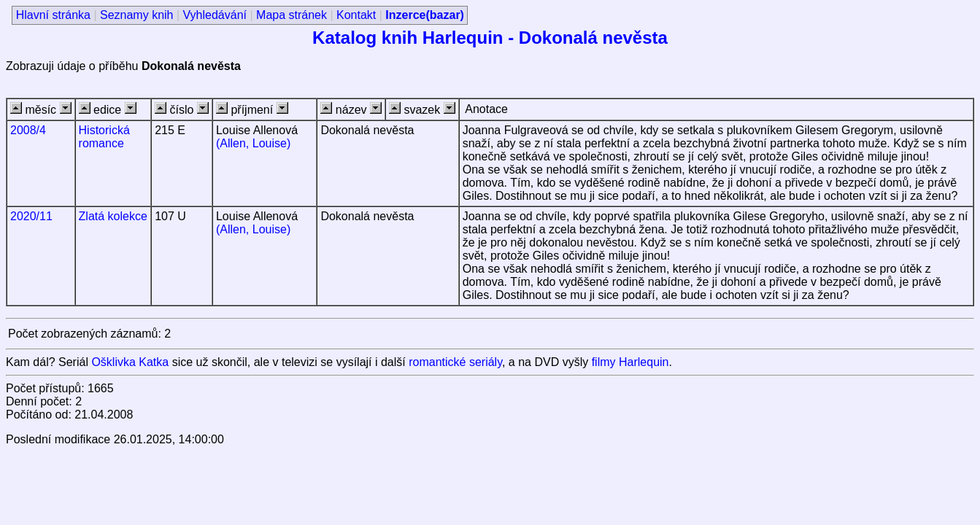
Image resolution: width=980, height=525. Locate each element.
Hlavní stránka (53, 15)
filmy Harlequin (630, 362)
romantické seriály (455, 362)
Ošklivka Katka (130, 362)
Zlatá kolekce (113, 216)
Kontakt (356, 15)
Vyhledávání (215, 15)
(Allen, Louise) (253, 143)
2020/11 (31, 216)
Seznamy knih (137, 15)
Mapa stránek (292, 15)
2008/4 (28, 130)
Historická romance (104, 137)
